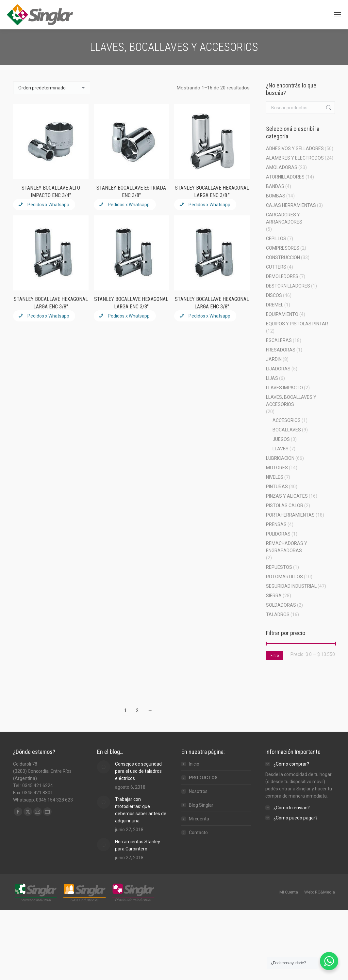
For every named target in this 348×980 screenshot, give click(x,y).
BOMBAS (276, 196)
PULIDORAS (278, 534)
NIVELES (275, 477)
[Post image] (104, 767)
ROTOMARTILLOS (284, 577)
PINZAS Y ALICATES (287, 496)
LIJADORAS (278, 369)
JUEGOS (281, 439)
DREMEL (275, 305)
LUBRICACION (280, 458)
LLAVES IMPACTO (284, 388)
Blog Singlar (201, 805)
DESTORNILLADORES (288, 286)
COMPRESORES (283, 248)
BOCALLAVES (287, 430)
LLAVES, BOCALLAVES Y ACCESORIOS (291, 401)
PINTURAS (277, 487)
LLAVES (281, 449)
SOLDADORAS (281, 605)
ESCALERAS (279, 340)
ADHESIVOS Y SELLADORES (295, 148)
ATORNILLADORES (285, 177)
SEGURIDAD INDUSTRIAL (291, 586)
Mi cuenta (199, 819)
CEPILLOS (276, 239)
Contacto (198, 832)
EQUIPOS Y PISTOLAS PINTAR (297, 324)
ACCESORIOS (287, 420)
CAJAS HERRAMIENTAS (291, 205)
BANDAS (275, 186)
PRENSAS (276, 524)
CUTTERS (276, 267)
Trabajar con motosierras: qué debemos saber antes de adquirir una (141, 810)
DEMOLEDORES (282, 276)
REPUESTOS (279, 567)
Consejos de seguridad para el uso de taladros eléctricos (138, 771)
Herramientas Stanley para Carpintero (138, 845)
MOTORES (277, 468)
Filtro (275, 656)
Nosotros (198, 791)
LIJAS (272, 378)
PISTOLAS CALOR (285, 506)
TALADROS (278, 614)
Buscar (328, 108)
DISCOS (274, 295)
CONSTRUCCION (283, 257)
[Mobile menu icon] (338, 15)
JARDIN (274, 359)
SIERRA (274, 596)
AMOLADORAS (282, 167)
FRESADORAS (281, 350)
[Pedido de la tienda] (52, 88)
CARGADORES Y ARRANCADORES (284, 218)
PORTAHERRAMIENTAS (290, 515)
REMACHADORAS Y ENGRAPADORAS (287, 547)
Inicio (194, 764)
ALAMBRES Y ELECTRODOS (295, 158)
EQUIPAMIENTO (282, 314)
